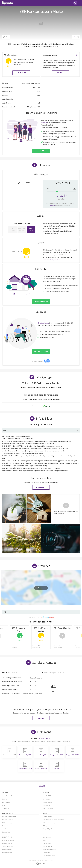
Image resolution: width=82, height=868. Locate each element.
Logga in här (41, 487)
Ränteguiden (46, 799)
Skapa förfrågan (7, 853)
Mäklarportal (46, 826)
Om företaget (47, 837)
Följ (76, 37)
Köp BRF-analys (47, 817)
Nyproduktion (47, 805)
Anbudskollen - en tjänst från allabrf (53, 820)
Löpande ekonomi (8, 820)
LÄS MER (60, 73)
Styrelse (49, 738)
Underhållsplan (7, 826)
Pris (3, 805)
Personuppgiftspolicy (49, 849)
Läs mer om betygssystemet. (52, 260)
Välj (4, 430)
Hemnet (5, 799)
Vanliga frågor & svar (49, 829)
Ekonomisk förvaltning (9, 817)
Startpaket (6, 808)
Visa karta (41, 588)
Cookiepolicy (46, 853)
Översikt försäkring (8, 840)
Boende (42, 738)
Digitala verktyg (7, 823)
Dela (6, 37)
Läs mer (21, 73)
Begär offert (6, 832)
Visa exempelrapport (23, 294)
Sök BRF (41, 786)
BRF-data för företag (49, 823)
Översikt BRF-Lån (48, 796)
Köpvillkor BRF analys (49, 856)
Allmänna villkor (47, 846)
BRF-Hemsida (6, 802)
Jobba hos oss (47, 843)
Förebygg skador (7, 849)
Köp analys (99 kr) (41, 301)
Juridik (4, 829)
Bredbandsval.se (43, 323)
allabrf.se (44, 122)
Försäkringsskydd (8, 843)
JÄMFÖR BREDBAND (41, 352)
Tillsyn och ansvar (8, 846)
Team (44, 840)
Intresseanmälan (48, 808)
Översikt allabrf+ (7, 796)
